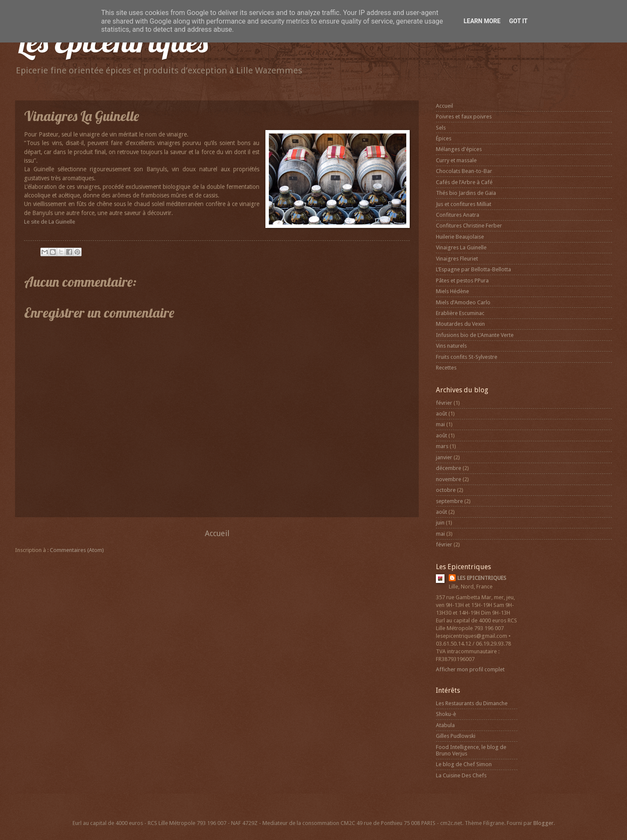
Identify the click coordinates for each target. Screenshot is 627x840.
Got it (518, 21)
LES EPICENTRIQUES (482, 578)
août (441, 414)
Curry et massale (456, 160)
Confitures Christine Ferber (469, 226)
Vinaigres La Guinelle (461, 247)
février (444, 403)
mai (440, 424)
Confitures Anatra (458, 215)
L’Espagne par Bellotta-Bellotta (473, 269)
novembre (449, 479)
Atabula (445, 725)
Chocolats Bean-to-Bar (464, 171)
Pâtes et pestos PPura (462, 281)
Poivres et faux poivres (464, 117)
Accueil (217, 533)
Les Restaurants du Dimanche (472, 703)
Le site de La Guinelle (50, 222)
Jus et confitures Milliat (464, 204)
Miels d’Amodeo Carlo (463, 302)
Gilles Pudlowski (456, 736)
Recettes (446, 368)
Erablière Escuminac (460, 313)
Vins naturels (451, 346)
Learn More (482, 21)
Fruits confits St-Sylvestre (467, 357)
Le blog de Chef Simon (464, 764)
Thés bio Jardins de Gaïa (466, 193)
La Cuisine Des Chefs (461, 775)
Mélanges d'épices (459, 149)
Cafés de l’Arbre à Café (464, 182)
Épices (444, 138)
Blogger (543, 823)
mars (442, 446)
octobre (446, 490)
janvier (444, 457)
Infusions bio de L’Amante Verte (475, 335)
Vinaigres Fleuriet (457, 259)
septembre (449, 501)
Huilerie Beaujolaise (460, 237)
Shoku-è (446, 714)
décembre (449, 468)
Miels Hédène (452, 291)
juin (440, 523)
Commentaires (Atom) (77, 550)
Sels (441, 128)
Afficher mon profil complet (470, 669)
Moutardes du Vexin (460, 324)
